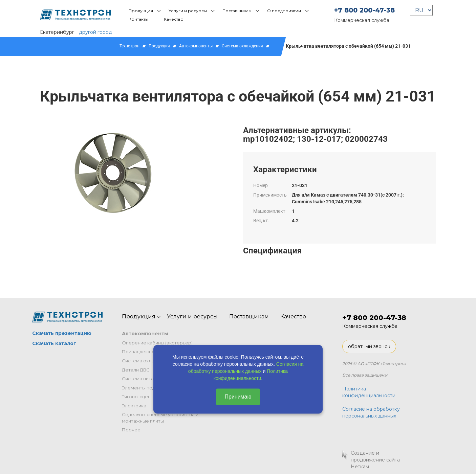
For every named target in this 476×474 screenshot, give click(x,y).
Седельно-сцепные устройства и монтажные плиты (160, 418)
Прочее (131, 430)
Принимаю (238, 396)
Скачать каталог (54, 343)
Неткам (360, 467)
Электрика (134, 406)
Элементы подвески (145, 388)
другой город (95, 32)
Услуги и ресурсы (188, 11)
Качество (174, 19)
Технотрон (129, 46)
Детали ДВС (136, 370)
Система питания (142, 379)
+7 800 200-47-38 (364, 10)
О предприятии (284, 11)
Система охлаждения (242, 46)
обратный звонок (369, 346)
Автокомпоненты (196, 46)
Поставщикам (237, 11)
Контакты (138, 19)
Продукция (141, 11)
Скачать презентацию (62, 333)
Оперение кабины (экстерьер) (157, 343)
